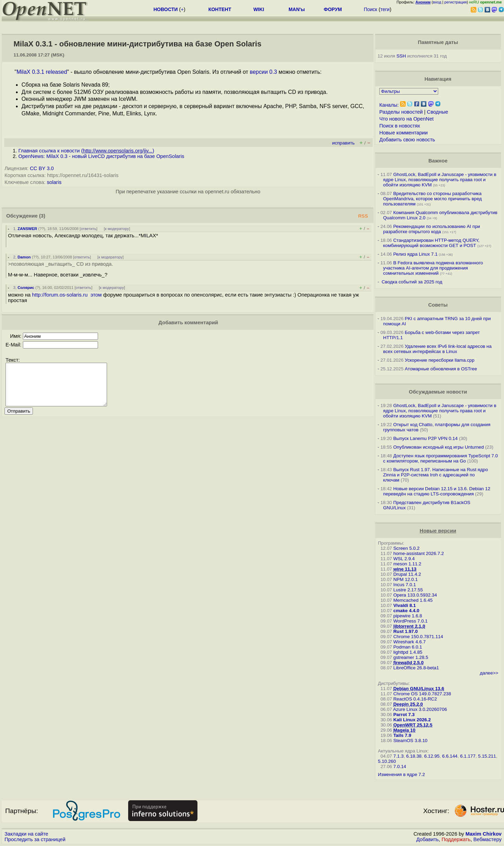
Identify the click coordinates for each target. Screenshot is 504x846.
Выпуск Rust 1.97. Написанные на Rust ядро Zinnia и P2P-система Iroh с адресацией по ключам (436, 475)
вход (437, 2)
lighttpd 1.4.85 (408, 652)
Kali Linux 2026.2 (412, 720)
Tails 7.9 (402, 735)
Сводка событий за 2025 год (412, 282)
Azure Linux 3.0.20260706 (420, 709)
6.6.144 (450, 756)
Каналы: (389, 105)
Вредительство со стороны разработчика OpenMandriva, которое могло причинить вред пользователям (432, 199)
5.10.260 (387, 761)
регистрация (456, 2)
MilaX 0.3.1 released (42, 72)
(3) (42, 216)
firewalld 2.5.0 (408, 663)
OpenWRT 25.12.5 (413, 725)
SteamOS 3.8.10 (410, 741)
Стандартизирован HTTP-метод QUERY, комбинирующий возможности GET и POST (431, 243)
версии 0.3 (263, 72)
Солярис (26, 288)
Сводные (437, 112)
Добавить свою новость (407, 140)
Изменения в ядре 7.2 (401, 774)
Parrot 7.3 (404, 715)
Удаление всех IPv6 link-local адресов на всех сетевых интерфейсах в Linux (437, 349)
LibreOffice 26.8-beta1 (416, 668)
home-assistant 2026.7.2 (418, 553)
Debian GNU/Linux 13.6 (419, 689)
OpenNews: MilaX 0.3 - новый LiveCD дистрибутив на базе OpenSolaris (101, 156)
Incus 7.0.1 (404, 585)
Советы (438, 305)
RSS (363, 216)
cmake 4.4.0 (406, 611)
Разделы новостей (401, 112)
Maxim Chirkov (484, 834)
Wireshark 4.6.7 (409, 642)
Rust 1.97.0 (405, 631)
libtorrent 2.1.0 (409, 626)
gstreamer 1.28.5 (411, 657)
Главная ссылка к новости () (86, 151)
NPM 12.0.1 (405, 579)
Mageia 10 (404, 730)
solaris (54, 182)
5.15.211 (487, 756)
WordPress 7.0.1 (410, 621)
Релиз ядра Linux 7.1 (415, 254)
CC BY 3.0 (42, 168)
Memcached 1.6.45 (413, 600)
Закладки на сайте (26, 834)
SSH (401, 56)
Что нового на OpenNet (406, 119)
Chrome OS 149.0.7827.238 (422, 694)
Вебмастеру (488, 839)
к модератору (117, 229)
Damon (24, 257)
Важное (438, 161)
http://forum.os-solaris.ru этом (67, 295)
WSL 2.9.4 (404, 559)
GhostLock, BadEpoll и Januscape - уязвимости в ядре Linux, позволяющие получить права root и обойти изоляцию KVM (440, 180)
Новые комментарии (404, 133)
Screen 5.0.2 (406, 548)
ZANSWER (28, 229)
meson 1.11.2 (407, 564)
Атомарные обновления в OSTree (441, 369)
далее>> (489, 673)
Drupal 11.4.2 (407, 574)
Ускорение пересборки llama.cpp (440, 360)
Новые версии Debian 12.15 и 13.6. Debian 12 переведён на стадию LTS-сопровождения (437, 491)
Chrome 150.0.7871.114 (418, 637)
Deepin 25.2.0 (408, 704)
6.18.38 (414, 756)
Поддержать (456, 839)
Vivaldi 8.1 (404, 605)
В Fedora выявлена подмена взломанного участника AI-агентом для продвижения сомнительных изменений (433, 268)
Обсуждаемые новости (438, 392)
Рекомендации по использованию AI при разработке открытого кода (432, 229)
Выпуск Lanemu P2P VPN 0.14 (425, 438)
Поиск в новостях (400, 126)
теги (385, 9)
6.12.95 (432, 756)
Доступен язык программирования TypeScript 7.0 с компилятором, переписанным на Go (440, 458)
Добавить (428, 839)
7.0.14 (400, 766)
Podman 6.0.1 (408, 647)
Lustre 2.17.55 (408, 590)
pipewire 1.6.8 (408, 616)
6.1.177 (468, 756)
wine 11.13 (405, 569)
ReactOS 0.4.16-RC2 (415, 699)
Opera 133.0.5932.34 (415, 595)
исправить (343, 143)
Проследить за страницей (35, 839)
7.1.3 (398, 756)
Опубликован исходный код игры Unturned (438, 447)
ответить (89, 229)
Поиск (370, 9)
